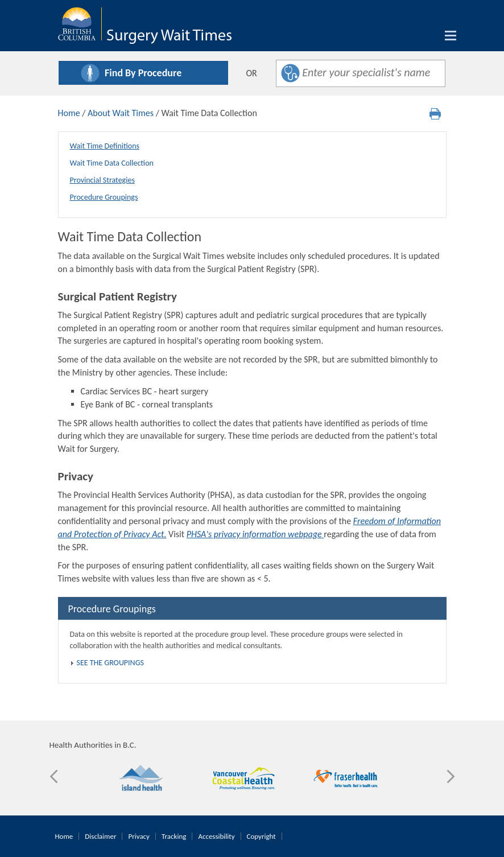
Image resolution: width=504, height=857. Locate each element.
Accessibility (216, 836)
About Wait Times (121, 113)
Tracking (174, 836)
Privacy (139, 836)
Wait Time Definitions (105, 146)
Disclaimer (100, 836)
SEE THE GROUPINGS (110, 663)
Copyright (261, 836)
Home (69, 113)
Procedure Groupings (104, 197)
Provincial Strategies (102, 180)
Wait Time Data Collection (112, 163)
